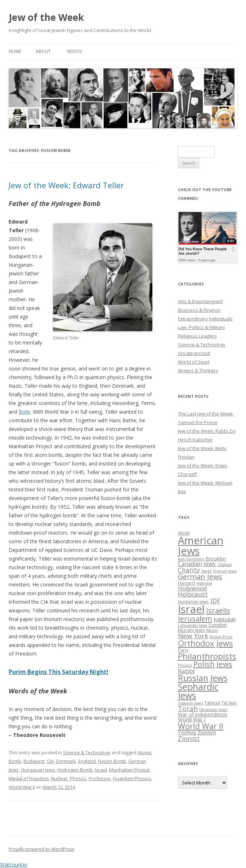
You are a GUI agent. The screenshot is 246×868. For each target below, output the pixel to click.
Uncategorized (194, 353)
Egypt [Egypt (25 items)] (207, 571)
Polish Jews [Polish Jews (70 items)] (213, 664)
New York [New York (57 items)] (193, 636)
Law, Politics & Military (202, 327)
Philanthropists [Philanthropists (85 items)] (207, 656)
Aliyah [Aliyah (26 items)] (184, 533)
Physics (78, 778)
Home (15, 51)
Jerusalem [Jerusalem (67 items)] (195, 619)
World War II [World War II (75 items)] (201, 726)
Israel (101, 770)
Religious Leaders (197, 336)
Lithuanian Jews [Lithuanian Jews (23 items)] (193, 625)
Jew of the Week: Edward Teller (66, 185)
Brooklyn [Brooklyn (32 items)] (216, 559)
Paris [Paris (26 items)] (183, 650)
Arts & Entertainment (200, 301)
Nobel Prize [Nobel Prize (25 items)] (221, 637)
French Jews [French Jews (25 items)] (225, 571)
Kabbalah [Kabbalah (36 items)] (225, 619)
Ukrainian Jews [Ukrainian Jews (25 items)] (213, 709)
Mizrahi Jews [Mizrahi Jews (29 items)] (191, 630)
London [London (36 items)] (218, 625)
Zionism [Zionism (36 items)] (207, 732)
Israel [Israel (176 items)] (191, 609)
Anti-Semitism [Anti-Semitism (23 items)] (191, 559)
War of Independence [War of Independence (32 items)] (203, 714)
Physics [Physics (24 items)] (185, 665)
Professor (100, 778)
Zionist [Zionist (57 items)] (189, 738)
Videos (74, 51)
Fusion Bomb (112, 761)
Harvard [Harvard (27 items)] (186, 583)
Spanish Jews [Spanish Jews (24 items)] (190, 703)
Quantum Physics (132, 778)
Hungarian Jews (38, 770)
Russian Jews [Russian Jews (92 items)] (203, 678)
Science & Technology (87, 752)
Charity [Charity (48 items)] (189, 570)
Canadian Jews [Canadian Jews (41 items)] (197, 564)
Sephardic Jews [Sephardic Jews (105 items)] (198, 691)
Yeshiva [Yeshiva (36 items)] (187, 732)
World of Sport (194, 362)
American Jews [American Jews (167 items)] (201, 545)
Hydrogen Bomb (75, 770)
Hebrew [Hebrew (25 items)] (204, 583)
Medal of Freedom (29, 778)
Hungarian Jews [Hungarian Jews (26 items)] (193, 602)
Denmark (66, 761)
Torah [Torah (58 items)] (188, 709)
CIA (50, 761)
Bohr (24, 412)
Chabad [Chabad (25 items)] (224, 564)
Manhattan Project (129, 770)
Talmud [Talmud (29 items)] (212, 703)
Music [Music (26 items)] (212, 630)
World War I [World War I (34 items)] (192, 719)
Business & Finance (199, 310)
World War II (22, 787)
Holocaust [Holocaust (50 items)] (193, 594)
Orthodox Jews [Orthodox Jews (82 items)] (205, 643)
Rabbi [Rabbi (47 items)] (186, 671)
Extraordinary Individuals (205, 319)
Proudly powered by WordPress (41, 849)
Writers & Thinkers (198, 370)
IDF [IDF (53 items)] (215, 601)
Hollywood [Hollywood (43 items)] (192, 588)
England (87, 761)
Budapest (34, 761)
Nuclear (59, 778)
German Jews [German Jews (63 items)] (200, 577)
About (43, 51)
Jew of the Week (46, 17)
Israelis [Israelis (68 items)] (218, 610)
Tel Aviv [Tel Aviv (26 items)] (229, 703)
